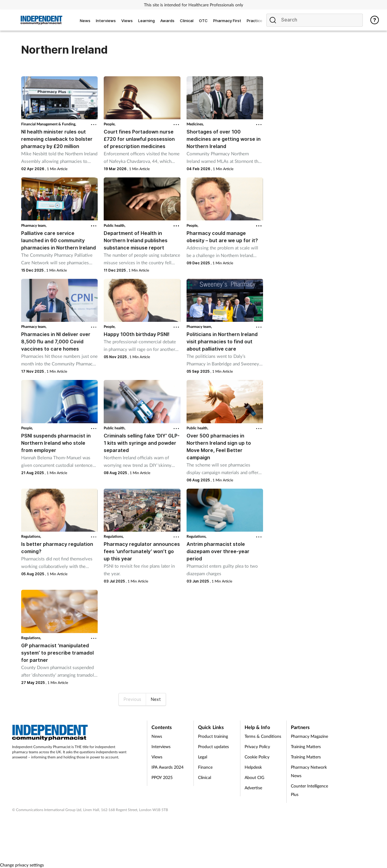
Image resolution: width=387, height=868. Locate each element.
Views (157, 757)
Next (156, 699)
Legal (203, 757)
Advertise (253, 788)
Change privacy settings (22, 865)
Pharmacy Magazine (309, 736)
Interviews (161, 746)
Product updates (213, 746)
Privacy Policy (257, 746)
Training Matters (306, 746)
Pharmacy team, (34, 225)
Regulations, (31, 536)
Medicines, (195, 124)
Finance (205, 767)
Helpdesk (253, 767)
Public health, (115, 225)
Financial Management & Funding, (49, 124)
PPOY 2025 (162, 777)
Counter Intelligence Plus (309, 790)
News (157, 736)
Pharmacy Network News (309, 771)
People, (110, 124)
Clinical (205, 777)
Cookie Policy (257, 757)
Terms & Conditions (263, 736)
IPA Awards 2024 (167, 767)
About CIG (254, 777)
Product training (213, 736)
